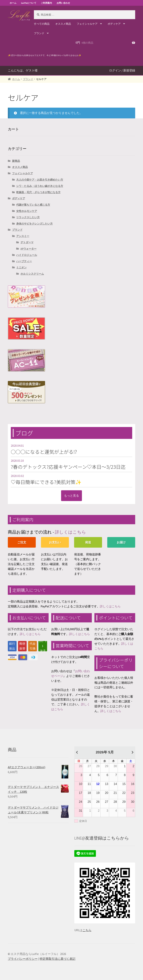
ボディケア (114, 24)
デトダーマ (27, 242)
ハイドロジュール (27, 255)
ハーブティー (24, 261)
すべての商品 (42, 24)
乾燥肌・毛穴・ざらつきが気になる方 (38, 192)
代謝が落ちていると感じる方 (33, 205)
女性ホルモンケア (27, 211)
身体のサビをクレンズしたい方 (34, 224)
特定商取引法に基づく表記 (58, 959)
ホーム (13, 3)
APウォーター (28, 249)
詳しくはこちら (70, 532)
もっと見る (71, 495)
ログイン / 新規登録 (122, 70)
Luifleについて (29, 3)
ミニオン (21, 267)
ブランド (39, 33)
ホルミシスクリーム (32, 274)
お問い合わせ (63, 3)
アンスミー (23, 236)
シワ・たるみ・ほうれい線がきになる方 (40, 186)
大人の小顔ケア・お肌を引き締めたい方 (40, 180)
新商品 (16, 161)
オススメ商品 (63, 24)
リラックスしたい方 (28, 217)
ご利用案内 (46, 3)
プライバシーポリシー (23, 959)
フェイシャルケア (87, 24)
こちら (87, 930)
